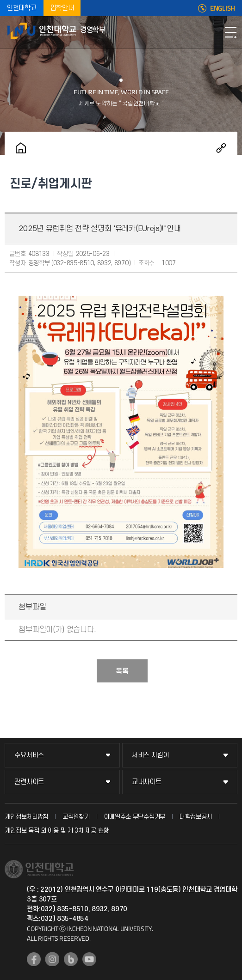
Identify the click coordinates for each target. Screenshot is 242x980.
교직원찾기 (76, 817)
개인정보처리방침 (26, 817)
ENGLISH (223, 8)
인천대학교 (22, 8)
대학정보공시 (196, 817)
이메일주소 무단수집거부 (135, 817)
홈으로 (21, 148)
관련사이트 (29, 782)
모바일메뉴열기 (230, 32)
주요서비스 (29, 755)
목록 (122, 671)
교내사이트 (147, 782)
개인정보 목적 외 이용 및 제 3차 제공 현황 (57, 831)
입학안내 (62, 8)
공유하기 (221, 148)
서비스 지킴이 (150, 755)
